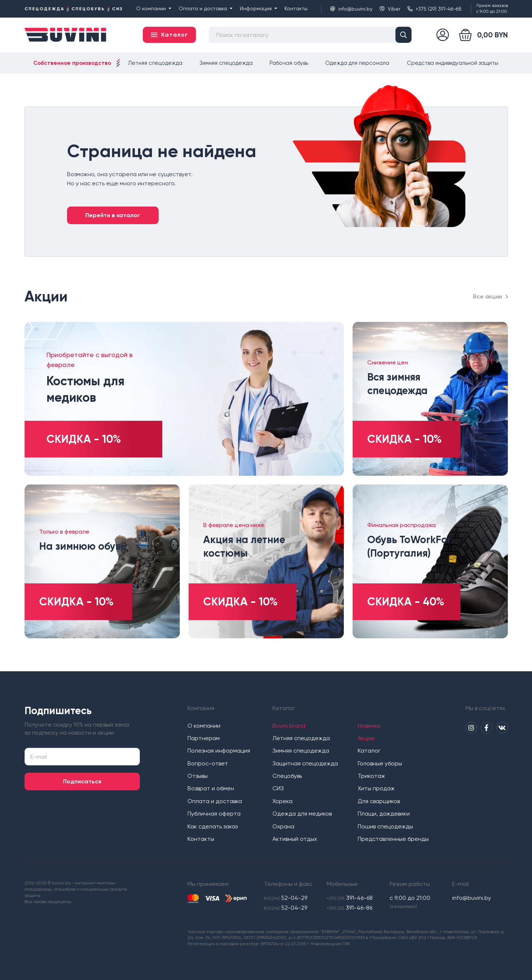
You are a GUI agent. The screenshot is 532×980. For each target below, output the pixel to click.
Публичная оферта (214, 814)
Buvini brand (289, 726)
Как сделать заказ (213, 826)
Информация (258, 8)
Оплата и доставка (206, 8)
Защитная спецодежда (305, 763)
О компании (154, 8)
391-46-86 (349, 908)
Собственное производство (72, 63)
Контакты (296, 8)
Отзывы (198, 776)
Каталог (369, 751)
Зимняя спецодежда (226, 63)
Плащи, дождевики (384, 814)
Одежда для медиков (302, 814)
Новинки (369, 726)
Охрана (283, 826)
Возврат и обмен (211, 788)
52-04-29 (286, 898)
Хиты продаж (376, 788)
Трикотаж (371, 776)
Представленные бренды (393, 839)
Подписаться (82, 781)
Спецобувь (287, 776)
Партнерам (204, 738)
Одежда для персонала (357, 63)
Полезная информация (219, 751)
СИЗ (278, 788)
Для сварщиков (379, 801)
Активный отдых (295, 839)
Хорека (282, 801)
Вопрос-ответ (208, 763)
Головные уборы (380, 763)
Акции (366, 738)
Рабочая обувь (289, 63)
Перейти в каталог (113, 215)
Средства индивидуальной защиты (453, 63)
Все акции (490, 296)
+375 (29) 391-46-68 (435, 9)
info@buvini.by (351, 9)
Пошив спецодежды (385, 826)
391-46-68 (350, 898)
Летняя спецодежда (155, 63)
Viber (390, 9)
